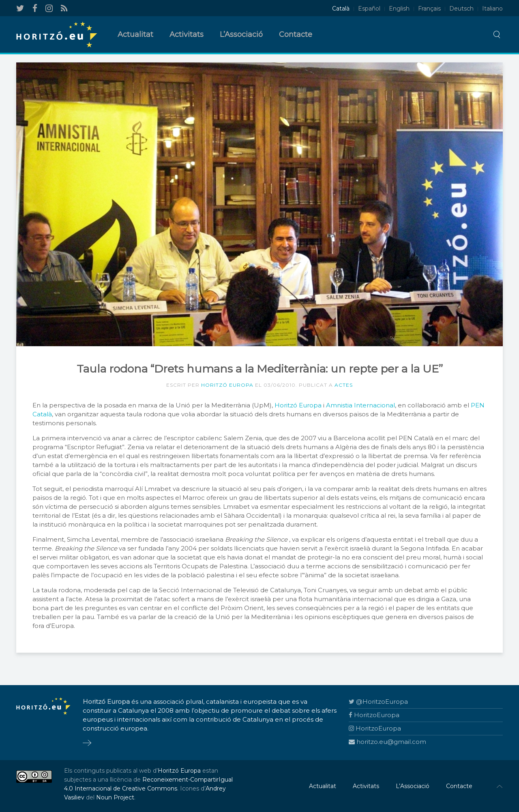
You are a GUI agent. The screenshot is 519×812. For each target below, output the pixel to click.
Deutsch (461, 9)
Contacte (296, 34)
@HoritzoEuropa (378, 702)
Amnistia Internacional (360, 405)
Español (369, 9)
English (399, 9)
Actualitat (135, 34)
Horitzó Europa (227, 385)
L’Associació (241, 34)
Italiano (492, 9)
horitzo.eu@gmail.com (387, 742)
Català (341, 9)
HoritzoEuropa (374, 715)
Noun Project (115, 797)
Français (429, 9)
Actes (344, 385)
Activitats (187, 34)
